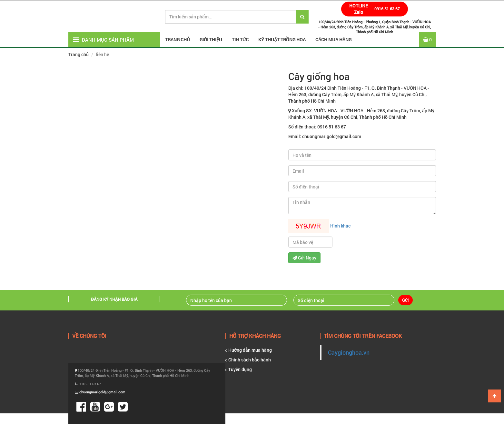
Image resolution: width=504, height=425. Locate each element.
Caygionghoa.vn (349, 353)
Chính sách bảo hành (248, 360)
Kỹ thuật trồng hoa (282, 40)
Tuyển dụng (239, 369)
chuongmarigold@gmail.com (102, 392)
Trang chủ (79, 54)
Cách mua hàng (333, 40)
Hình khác (340, 226)
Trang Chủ (178, 40)
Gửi (405, 300)
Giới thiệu (211, 40)
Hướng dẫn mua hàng (249, 350)
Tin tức (240, 40)
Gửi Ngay (304, 258)
